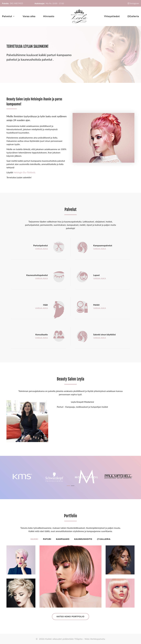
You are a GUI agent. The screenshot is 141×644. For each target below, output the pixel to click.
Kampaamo (63, 539)
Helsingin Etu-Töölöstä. (25, 172)
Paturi (47, 539)
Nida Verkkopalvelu (95, 639)
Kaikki (34, 539)
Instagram (134, 3)
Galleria (134, 16)
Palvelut (7, 16)
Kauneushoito (83, 539)
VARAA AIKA (41, 249)
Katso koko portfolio (70, 617)
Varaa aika (29, 16)
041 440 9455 (16, 3)
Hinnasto (49, 16)
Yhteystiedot (112, 16)
